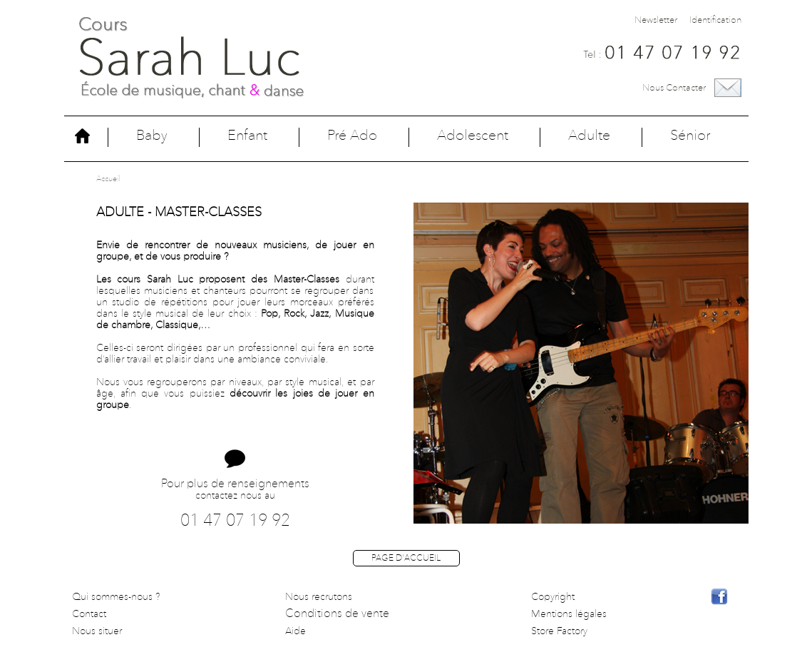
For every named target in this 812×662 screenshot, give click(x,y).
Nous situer (97, 631)
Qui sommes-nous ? (116, 597)
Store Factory (559, 631)
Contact (89, 614)
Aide (295, 631)
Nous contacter (674, 88)
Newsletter (656, 20)
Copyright (553, 597)
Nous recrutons (319, 597)
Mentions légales (569, 614)
